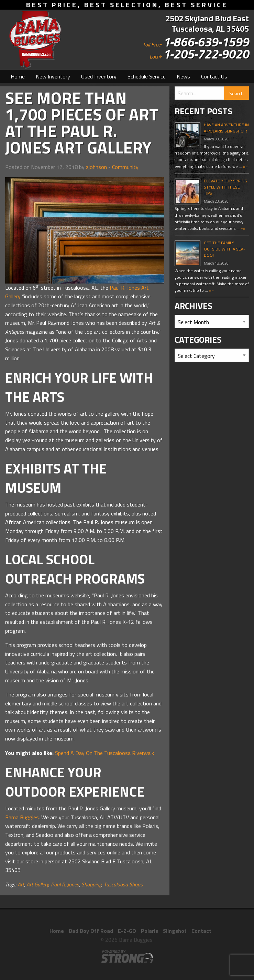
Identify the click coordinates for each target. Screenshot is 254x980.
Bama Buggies (22, 817)
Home (18, 76)
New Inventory (53, 76)
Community (125, 167)
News (183, 76)
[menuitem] (18, 76)
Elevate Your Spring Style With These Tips (225, 187)
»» (245, 166)
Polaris (150, 931)
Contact (201, 931)
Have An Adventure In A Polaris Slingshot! (226, 128)
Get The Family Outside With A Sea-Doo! (224, 249)
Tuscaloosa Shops (123, 884)
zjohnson (96, 167)
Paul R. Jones (65, 884)
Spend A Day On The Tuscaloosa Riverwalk (104, 753)
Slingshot (175, 931)
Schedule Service (147, 76)
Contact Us (214, 76)
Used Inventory (99, 76)
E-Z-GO (127, 931)
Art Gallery (37, 884)
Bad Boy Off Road (91, 931)
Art (21, 884)
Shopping (91, 884)
